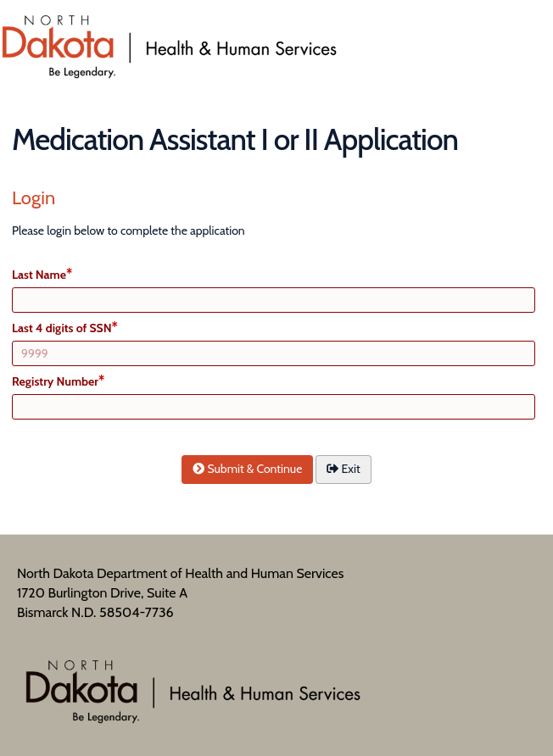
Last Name (39, 275)
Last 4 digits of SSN (62, 328)
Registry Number (55, 381)
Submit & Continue (247, 469)
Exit (343, 469)
